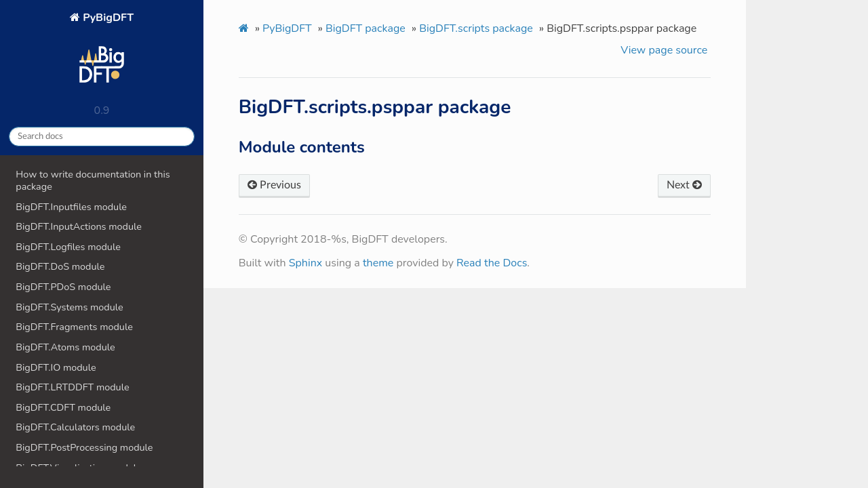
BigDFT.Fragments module (74, 327)
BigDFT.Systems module (69, 307)
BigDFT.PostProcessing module (84, 447)
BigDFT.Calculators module (75, 427)
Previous (274, 185)
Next (684, 185)
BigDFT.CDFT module (63, 407)
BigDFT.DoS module (60, 266)
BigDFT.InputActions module (79, 226)
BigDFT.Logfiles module (68, 247)
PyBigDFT (102, 53)
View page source (664, 50)
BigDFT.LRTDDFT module (72, 387)
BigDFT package (366, 28)
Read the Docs (492, 263)
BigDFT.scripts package (476, 28)
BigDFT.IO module (56, 367)
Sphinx (305, 263)
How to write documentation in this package (93, 180)
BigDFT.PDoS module (63, 287)
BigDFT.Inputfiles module (71, 207)
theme (378, 263)
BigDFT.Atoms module (65, 347)
